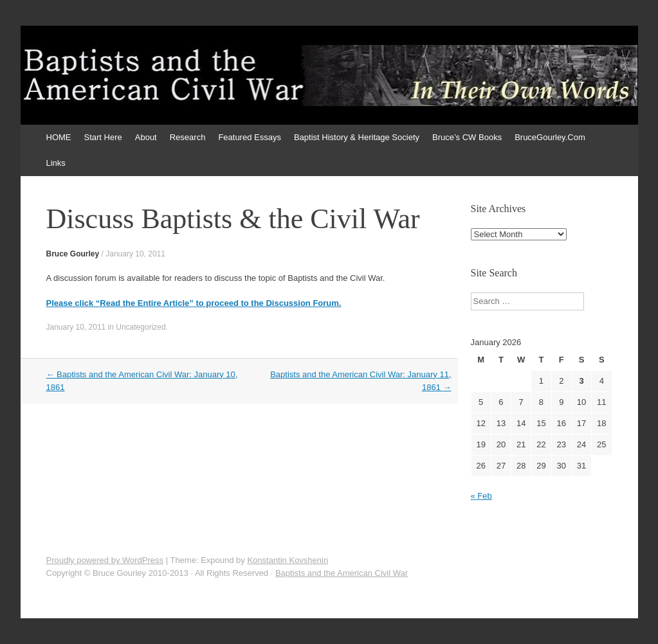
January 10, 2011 (135, 254)
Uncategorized (141, 327)
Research (188, 137)
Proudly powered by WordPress (105, 560)
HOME (59, 137)
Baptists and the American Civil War (342, 573)
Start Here (103, 137)
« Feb (481, 496)
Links (56, 163)
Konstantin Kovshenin (288, 560)
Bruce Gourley (73, 254)
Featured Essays (250, 137)
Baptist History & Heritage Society (357, 137)
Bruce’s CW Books (467, 137)
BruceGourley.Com (550, 137)
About (146, 137)
